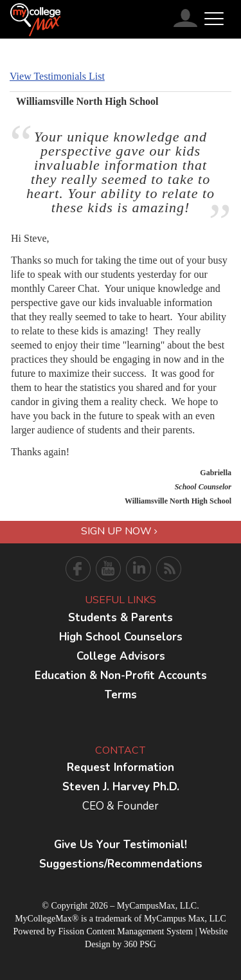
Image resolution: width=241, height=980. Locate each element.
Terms (121, 695)
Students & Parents (121, 618)
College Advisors (121, 656)
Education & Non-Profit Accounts (121, 676)
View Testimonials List (57, 76)
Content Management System (139, 931)
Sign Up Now (119, 531)
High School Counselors (121, 637)
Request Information (121, 767)
